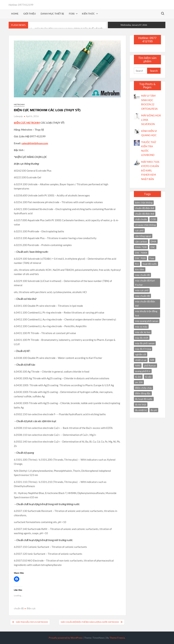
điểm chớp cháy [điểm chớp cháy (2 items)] (143, 388)
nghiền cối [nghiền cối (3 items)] (141, 354)
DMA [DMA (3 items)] (154, 242)
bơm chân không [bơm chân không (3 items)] (144, 203)
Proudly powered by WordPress (66, 638)
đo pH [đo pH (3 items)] (154, 410)
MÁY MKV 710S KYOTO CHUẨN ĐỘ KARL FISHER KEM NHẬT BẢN (150, 170)
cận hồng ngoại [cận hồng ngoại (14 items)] (143, 236)
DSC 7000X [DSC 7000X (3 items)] (141, 253)
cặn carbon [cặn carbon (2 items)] (141, 242)
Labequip (18, 116)
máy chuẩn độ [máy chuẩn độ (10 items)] (142, 275)
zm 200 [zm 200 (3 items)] (139, 382)
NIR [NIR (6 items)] (152, 360)
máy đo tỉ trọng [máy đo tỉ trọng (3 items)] (143, 349)
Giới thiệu (30, 14)
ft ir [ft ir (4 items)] (137, 264)
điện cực (31, 608)
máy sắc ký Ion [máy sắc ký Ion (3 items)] (143, 332)
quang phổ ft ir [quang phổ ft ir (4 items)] (143, 371)
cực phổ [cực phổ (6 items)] (139, 230)
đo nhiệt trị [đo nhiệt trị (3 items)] (141, 410)
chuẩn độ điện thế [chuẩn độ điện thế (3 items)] (145, 214)
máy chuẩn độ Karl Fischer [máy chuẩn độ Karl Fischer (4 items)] (145, 283)
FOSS (72, 14)
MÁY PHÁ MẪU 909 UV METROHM (32, 622)
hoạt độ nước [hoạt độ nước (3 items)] (150, 264)
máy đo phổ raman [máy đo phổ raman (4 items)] (145, 343)
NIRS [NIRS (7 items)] (138, 366)
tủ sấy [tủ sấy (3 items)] (148, 377)
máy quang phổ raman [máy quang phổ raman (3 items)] (147, 321)
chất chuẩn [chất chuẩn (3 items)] (141, 219)
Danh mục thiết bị (52, 14)
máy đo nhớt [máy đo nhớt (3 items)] (142, 338)
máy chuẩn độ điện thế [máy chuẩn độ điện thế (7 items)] (145, 304)
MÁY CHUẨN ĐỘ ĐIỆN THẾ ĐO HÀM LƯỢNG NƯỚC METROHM (90, 622)
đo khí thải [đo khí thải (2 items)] (141, 405)
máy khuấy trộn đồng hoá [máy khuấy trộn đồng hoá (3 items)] (146, 313)
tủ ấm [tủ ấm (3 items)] (138, 377)
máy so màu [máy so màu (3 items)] (141, 327)
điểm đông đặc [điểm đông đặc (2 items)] (143, 393)
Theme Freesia (117, 638)
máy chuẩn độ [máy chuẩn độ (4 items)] (142, 296)
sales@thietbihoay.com (35, 143)
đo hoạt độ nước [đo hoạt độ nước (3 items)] (144, 399)
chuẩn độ (19, 608)
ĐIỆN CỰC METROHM (27, 123)
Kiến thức (88, 14)
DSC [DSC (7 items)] (153, 247)
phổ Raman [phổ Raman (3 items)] (150, 366)
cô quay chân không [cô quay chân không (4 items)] (145, 225)
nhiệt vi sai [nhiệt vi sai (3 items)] (141, 360)
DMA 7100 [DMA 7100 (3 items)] (141, 247)
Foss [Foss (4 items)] (152, 258)
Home (15, 14)
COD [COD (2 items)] (153, 219)
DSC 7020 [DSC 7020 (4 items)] (140, 258)
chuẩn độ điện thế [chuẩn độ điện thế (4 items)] (145, 208)
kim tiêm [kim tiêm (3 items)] (140, 269)
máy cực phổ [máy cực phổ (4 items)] (142, 290)
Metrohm (19, 105)
